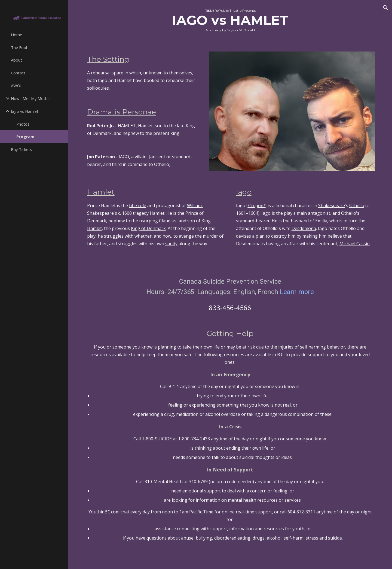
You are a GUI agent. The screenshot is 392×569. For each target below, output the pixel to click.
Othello (357, 205)
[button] (385, 8)
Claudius (168, 221)
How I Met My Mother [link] (31, 98)
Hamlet (157, 213)
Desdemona (304, 228)
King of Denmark (148, 228)
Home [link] (16, 35)
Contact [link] (18, 73)
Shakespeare (332, 205)
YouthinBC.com (104, 512)
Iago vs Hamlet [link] (25, 111)
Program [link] (25, 137)
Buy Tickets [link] (21, 149)
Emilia (321, 221)
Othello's (350, 213)
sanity (171, 244)
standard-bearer (253, 221)
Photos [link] (23, 124)
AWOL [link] (17, 86)
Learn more (297, 292)
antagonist (319, 213)
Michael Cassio (355, 244)
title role (138, 205)
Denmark (97, 221)
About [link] (16, 60)
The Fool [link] (19, 47)
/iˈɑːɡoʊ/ (256, 205)
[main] (230, 22)
